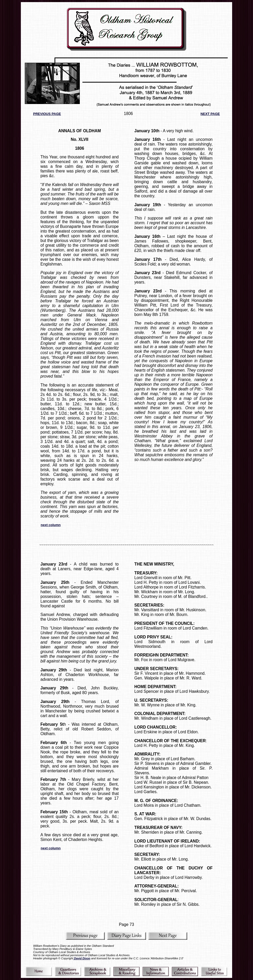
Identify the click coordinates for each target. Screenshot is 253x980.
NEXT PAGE (210, 114)
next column (51, 525)
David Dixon (82, 958)
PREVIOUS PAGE (47, 114)
